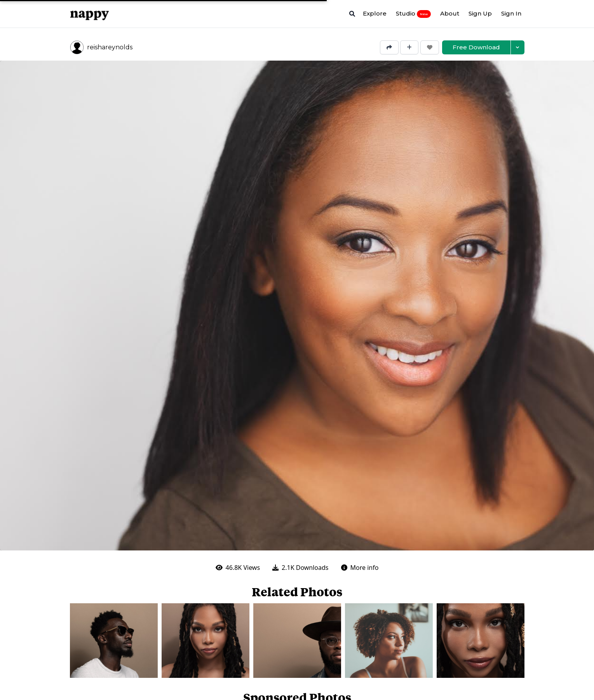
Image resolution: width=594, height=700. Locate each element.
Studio (413, 14)
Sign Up (480, 13)
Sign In (511, 13)
